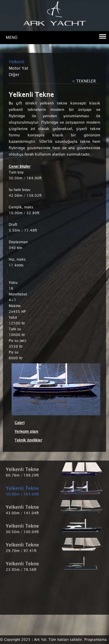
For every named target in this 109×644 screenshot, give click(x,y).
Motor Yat (18, 68)
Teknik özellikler (28, 440)
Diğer (14, 75)
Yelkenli (17, 62)
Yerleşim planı (26, 432)
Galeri (19, 423)
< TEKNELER (84, 81)
